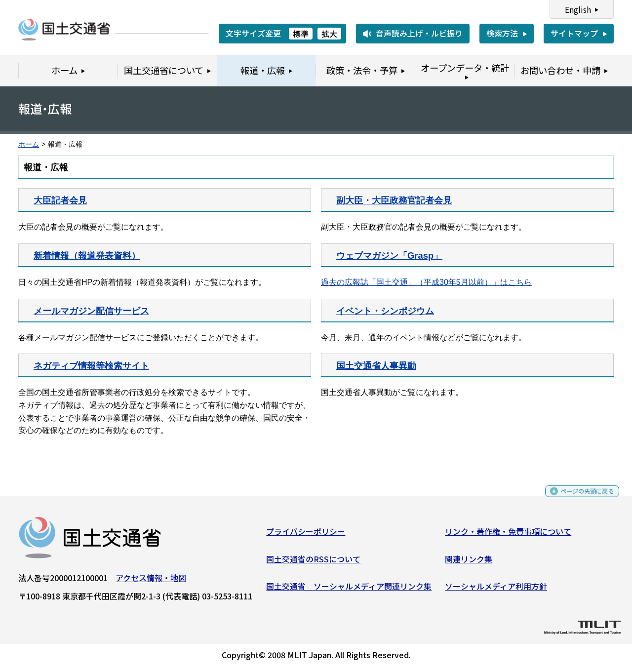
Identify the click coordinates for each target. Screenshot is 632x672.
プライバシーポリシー (306, 535)
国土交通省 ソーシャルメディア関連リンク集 (349, 590)
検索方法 (502, 33)
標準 (301, 34)
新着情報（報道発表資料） (87, 256)
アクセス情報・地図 (151, 582)
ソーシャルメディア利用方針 (496, 590)
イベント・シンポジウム (385, 311)
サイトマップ (574, 33)
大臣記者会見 (60, 200)
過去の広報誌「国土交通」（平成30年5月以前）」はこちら (426, 282)
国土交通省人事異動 (376, 366)
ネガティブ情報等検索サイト (91, 366)
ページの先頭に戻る (579, 499)
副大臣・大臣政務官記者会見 (394, 200)
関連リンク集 (469, 562)
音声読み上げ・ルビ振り (419, 33)
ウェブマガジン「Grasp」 (389, 256)
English (578, 9)
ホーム (29, 144)
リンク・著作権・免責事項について (508, 535)
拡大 (329, 34)
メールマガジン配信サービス (91, 311)
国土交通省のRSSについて (313, 562)
